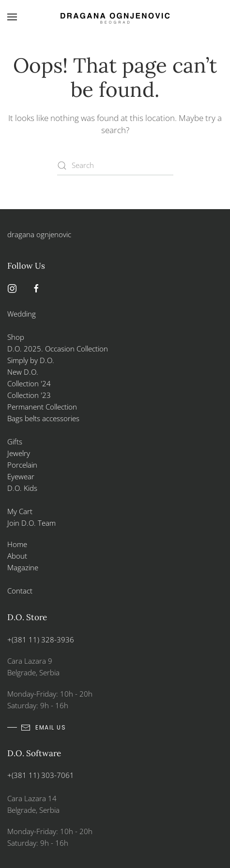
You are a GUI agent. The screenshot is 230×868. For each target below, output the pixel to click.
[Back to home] (115, 17)
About (17, 556)
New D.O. (23, 372)
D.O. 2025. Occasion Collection (58, 349)
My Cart (20, 511)
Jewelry (19, 453)
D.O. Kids (22, 488)
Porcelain (22, 465)
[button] (12, 17)
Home (17, 544)
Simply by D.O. (31, 360)
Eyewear (21, 476)
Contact (20, 591)
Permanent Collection (42, 407)
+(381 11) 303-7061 (41, 775)
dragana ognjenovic (39, 234)
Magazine (23, 567)
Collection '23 (29, 395)
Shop (16, 337)
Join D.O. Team (31, 523)
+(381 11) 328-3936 (41, 640)
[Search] (115, 166)
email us (43, 728)
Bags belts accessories (43, 418)
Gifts (15, 442)
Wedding (22, 314)
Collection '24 (29, 383)
